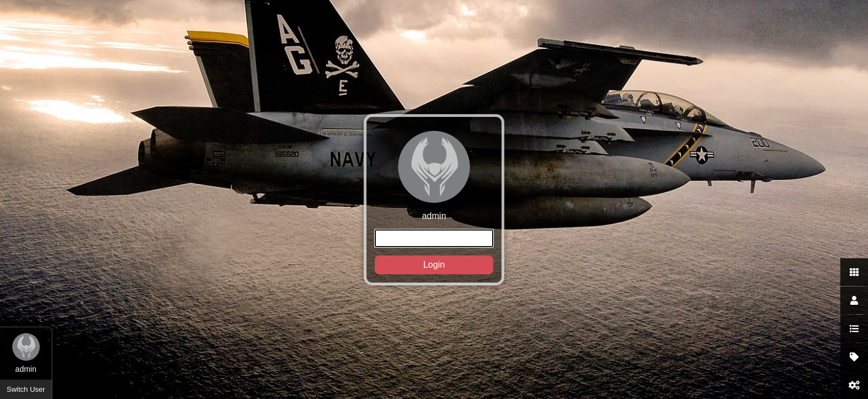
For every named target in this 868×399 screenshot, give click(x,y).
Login (434, 265)
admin (434, 203)
